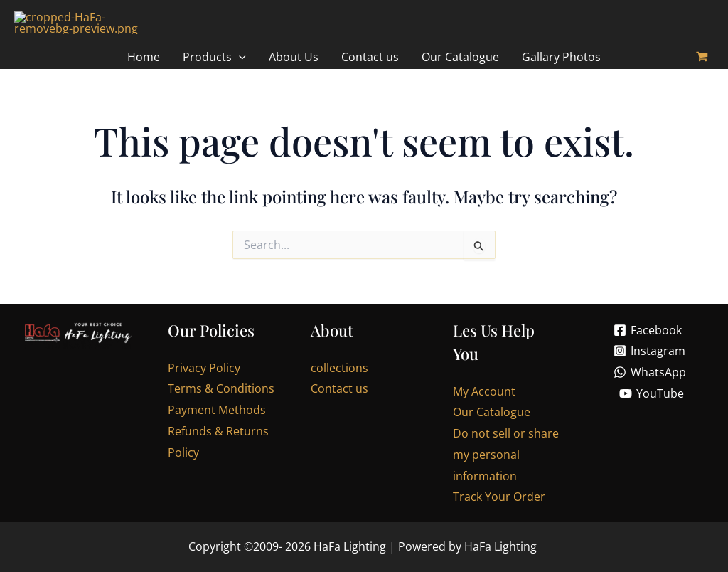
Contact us (339, 402)
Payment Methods (217, 423)
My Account (484, 405)
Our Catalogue (492, 425)
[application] (239, 71)
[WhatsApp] (649, 386)
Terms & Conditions (221, 402)
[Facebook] (647, 343)
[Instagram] (650, 364)
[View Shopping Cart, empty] (702, 71)
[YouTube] (652, 407)
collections (339, 381)
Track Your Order (499, 510)
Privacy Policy (204, 381)
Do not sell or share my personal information (506, 468)
